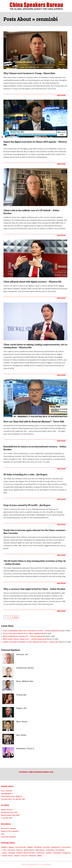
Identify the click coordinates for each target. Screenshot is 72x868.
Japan (5, 853)
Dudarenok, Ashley (25, 668)
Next (16, 617)
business (46, 847)
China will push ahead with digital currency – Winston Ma (32, 282)
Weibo (40, 856)
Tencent (24, 856)
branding (38, 847)
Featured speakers (9, 837)
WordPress (47, 864)
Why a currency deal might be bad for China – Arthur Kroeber (34, 589)
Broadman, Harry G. (25, 749)
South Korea (7, 856)
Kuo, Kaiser (21, 735)
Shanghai (57, 853)
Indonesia (50, 850)
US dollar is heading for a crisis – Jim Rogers (25, 474)
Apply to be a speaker (10, 831)
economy (11, 850)
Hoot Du (33, 864)
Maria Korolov (7, 810)
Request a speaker (9, 828)
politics (49, 853)
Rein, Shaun (22, 722)
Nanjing (12, 853)
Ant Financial (21, 847)
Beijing (30, 847)
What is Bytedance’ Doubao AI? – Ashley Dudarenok (24, 636)
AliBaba (4, 847)
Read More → (62, 95)
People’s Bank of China (26, 853)
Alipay (11, 847)
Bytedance (56, 847)
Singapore (67, 853)
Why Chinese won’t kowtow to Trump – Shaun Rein (29, 73)
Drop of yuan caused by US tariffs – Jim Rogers (27, 505)
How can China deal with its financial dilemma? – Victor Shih (34, 422)
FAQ (3, 834)
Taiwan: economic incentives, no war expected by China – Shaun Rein (31, 642)
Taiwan (17, 856)
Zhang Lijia (21, 695)
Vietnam (33, 856)
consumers (66, 847)
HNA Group (40, 850)
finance (19, 850)
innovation (60, 850)
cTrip (4, 850)
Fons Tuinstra (7, 791)
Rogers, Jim (21, 708)
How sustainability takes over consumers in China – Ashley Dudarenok (32, 631)
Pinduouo (41, 853)
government (29, 850)
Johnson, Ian (22, 654)
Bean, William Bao (25, 681)
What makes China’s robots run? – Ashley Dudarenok (25, 639)
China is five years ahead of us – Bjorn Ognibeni (22, 633)
